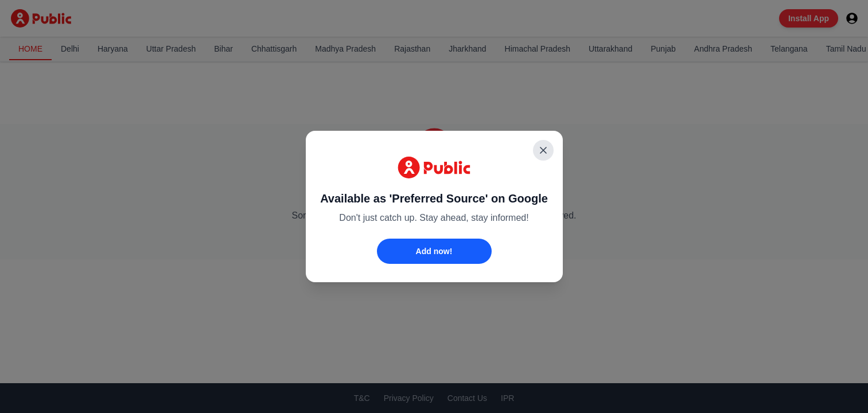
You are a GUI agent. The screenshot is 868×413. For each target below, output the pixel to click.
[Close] (543, 150)
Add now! (434, 251)
